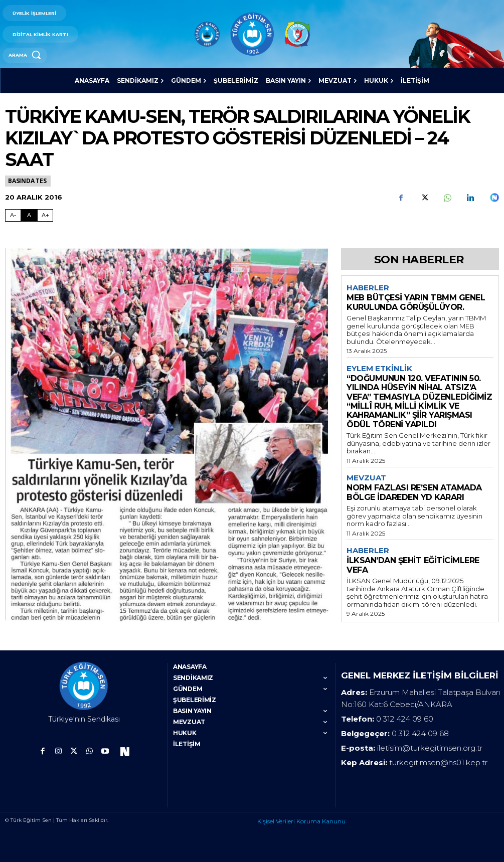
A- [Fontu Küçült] (13, 215)
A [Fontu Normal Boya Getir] (29, 215)
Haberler (368, 288)
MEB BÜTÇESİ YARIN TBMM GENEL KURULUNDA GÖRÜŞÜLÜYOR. (416, 302)
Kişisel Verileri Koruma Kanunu (301, 821)
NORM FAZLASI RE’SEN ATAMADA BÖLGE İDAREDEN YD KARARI (414, 492)
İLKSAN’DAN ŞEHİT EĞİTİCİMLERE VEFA (413, 565)
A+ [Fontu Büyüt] (45, 215)
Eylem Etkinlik (379, 369)
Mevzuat (366, 478)
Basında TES (28, 181)
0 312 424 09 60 (405, 719)
